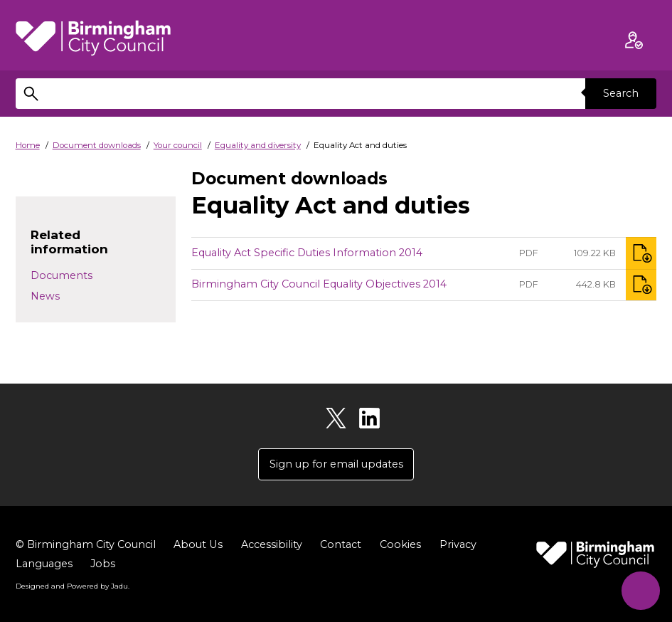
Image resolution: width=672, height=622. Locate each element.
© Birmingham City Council (86, 544)
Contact (340, 544)
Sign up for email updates (336, 464)
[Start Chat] (640, 590)
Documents (62, 275)
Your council (178, 145)
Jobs (103, 564)
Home (28, 145)
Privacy (457, 544)
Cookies (400, 544)
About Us (198, 544)
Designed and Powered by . (73, 586)
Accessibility (271, 544)
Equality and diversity (258, 145)
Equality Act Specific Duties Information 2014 (307, 253)
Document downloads (97, 145)
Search (621, 93)
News (45, 296)
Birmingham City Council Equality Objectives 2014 (319, 284)
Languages (44, 564)
